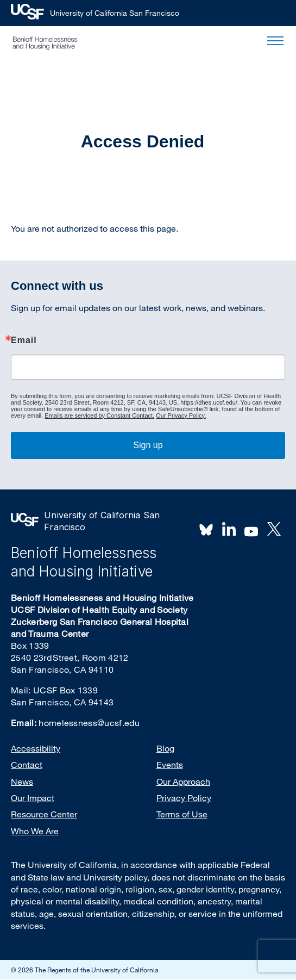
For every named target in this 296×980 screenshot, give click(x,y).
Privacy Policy (184, 798)
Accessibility (36, 748)
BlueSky (206, 529)
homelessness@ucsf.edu (89, 723)
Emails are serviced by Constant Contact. (99, 415)
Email (24, 340)
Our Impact (33, 798)
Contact (27, 765)
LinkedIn (229, 529)
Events (170, 765)
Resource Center (44, 814)
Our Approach (183, 781)
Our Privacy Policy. (181, 415)
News (22, 781)
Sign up (148, 445)
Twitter (274, 529)
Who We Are (35, 831)
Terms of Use (182, 814)
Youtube (251, 530)
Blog (165, 748)
